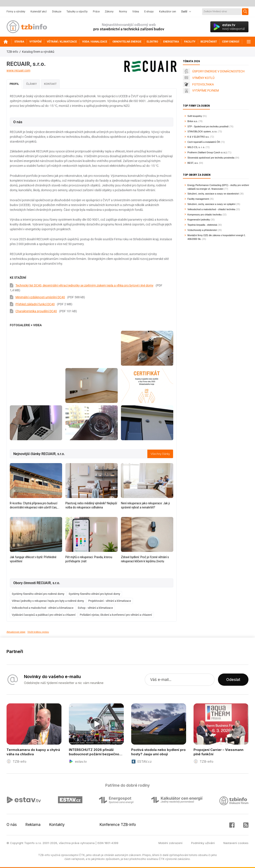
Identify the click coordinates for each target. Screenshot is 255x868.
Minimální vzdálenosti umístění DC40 (40, 297)
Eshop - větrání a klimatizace (95, 608)
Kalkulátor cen (168, 12)
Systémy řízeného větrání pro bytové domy (94, 594)
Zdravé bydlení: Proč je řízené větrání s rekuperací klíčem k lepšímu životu (145, 559)
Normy (123, 12)
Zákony (109, 12)
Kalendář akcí (39, 12)
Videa (136, 12)
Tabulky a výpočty (77, 12)
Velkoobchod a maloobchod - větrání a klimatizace (43, 608)
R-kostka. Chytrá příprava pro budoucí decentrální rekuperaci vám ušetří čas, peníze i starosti (34, 505)
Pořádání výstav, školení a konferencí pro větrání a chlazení (116, 615)
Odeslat (233, 680)
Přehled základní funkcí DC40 (35, 304)
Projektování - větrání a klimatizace (110, 601)
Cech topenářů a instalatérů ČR (204, 142)
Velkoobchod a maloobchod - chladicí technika (211, 209)
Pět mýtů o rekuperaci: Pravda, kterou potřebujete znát (89, 559)
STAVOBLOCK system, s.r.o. (202, 131)
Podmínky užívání (203, 843)
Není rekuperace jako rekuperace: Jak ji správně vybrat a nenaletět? (145, 505)
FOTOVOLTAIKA (203, 84)
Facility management (198, 199)
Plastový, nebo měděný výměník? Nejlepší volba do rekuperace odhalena (91, 505)
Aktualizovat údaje (16, 632)
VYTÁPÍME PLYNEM (206, 90)
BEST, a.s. (193, 163)
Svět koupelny (195, 116)
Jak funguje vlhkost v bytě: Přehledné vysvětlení (33, 559)
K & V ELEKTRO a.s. (198, 137)
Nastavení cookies (236, 843)
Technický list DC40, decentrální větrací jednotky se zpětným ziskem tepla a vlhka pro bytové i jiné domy (84, 285)
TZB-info (12, 52)
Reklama (33, 825)
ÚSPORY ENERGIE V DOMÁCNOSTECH (218, 71)
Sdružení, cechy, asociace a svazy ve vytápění (211, 204)
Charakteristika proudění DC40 (36, 311)
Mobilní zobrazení (170, 843)
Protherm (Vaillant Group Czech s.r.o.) (207, 152)
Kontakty (57, 825)
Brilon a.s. (193, 121)
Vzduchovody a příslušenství (202, 230)
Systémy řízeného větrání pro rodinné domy (38, 594)
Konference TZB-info (118, 825)
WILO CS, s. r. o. (196, 147)
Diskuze (57, 12)
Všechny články (160, 454)
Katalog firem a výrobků (38, 52)
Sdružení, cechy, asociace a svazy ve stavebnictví (213, 194)
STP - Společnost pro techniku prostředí (208, 126)
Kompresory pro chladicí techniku (205, 215)
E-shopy (149, 12)
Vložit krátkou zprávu (38, 632)
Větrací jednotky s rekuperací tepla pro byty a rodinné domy (48, 601)
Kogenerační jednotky (199, 220)
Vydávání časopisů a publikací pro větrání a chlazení (44, 615)
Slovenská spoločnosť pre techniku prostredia (211, 158)
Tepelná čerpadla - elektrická (202, 225)
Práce (96, 12)
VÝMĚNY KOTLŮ (203, 78)
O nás (12, 825)
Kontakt (50, 84)
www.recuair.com (18, 70)
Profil (14, 84)
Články (31, 84)
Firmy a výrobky (16, 12)
